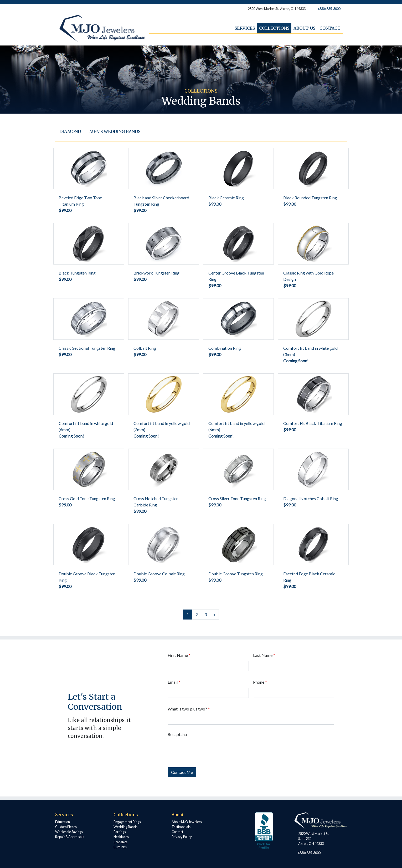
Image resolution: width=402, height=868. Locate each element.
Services (245, 28)
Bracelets (120, 842)
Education (63, 822)
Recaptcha (177, 734)
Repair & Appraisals (70, 837)
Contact (330, 28)
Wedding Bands (125, 827)
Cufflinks (120, 847)
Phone (260, 682)
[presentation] (208, 750)
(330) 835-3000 (329, 9)
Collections (274, 28)
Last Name (264, 655)
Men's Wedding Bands (115, 131)
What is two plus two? (189, 709)
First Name (179, 655)
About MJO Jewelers (187, 822)
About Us (304, 28)
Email (174, 682)
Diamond (70, 131)
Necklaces (121, 837)
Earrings (120, 832)
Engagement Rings (127, 822)
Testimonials (181, 827)
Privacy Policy (182, 837)
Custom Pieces (66, 827)
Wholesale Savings (69, 832)
